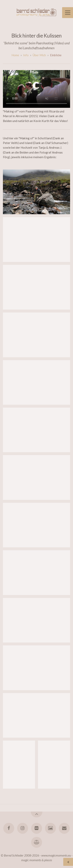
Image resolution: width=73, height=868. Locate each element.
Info (26, 55)
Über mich (39, 55)
